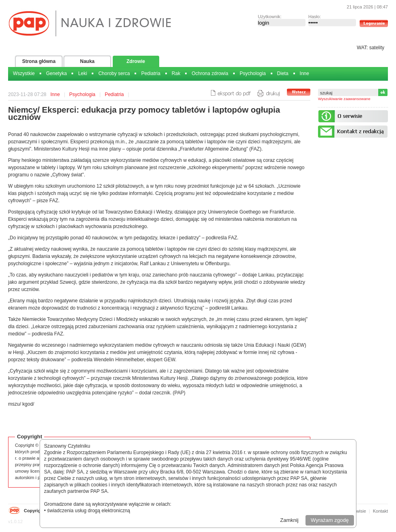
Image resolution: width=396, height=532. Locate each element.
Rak (176, 73)
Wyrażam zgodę (330, 520)
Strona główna (39, 61)
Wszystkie (24, 73)
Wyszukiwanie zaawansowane (344, 99)
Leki (82, 73)
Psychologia (253, 73)
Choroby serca (114, 73)
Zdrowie (136, 61)
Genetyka (56, 73)
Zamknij (289, 520)
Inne (304, 73)
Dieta (283, 73)
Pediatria (151, 73)
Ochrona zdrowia (210, 73)
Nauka (87, 61)
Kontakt (380, 511)
